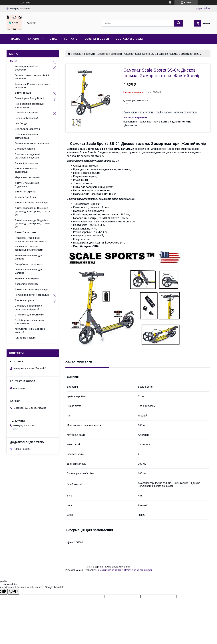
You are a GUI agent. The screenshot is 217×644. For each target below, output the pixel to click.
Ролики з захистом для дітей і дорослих (32, 77)
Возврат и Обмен (97, 39)
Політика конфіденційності (138, 570)
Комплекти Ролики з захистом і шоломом (32, 86)
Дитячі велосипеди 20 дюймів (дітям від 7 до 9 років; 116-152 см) (32, 223)
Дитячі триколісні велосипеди (32, 203)
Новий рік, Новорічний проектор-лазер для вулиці (30, 239)
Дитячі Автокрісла (25, 192)
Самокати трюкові (25, 149)
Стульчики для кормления (30, 315)
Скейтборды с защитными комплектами (30, 322)
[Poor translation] (13, 592)
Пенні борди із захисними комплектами (29, 105)
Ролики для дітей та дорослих (26, 68)
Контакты (71, 39)
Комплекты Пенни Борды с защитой (30, 330)
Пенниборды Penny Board (29, 98)
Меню (14, 61)
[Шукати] (179, 23)
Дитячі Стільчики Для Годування (27, 185)
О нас (53, 39)
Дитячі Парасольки (26, 232)
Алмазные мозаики (25, 338)
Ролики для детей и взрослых (32, 295)
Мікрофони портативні (27, 177)
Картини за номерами (27, 278)
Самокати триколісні (26, 113)
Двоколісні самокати (110, 54)
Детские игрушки (24, 300)
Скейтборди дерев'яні (27, 129)
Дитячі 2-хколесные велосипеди (26, 170)
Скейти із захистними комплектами (27, 136)
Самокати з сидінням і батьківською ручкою (27, 156)
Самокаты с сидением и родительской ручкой (28, 307)
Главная (16, 39)
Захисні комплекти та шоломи (32, 143)
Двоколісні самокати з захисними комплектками (29, 248)
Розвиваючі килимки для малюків (29, 257)
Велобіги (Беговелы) (26, 118)
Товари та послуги (84, 54)
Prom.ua (126, 567)
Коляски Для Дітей (25, 197)
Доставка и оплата (129, 39)
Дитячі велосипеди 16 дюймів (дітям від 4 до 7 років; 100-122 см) (32, 211)
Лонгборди (21, 123)
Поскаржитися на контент (109, 570)
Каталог (34, 39)
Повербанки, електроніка (29, 264)
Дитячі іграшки (23, 93)
